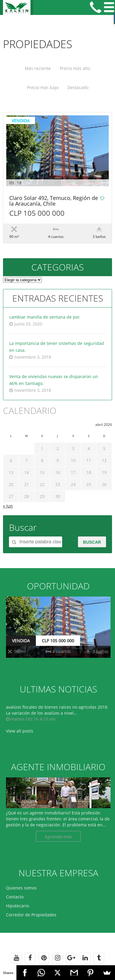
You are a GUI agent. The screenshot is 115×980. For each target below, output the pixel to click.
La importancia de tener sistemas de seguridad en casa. (57, 347)
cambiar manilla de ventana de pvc (45, 317)
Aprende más (58, 837)
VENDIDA (21, 641)
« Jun (8, 506)
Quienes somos (21, 888)
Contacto (15, 897)
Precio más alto (75, 68)
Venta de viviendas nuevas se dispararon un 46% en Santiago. (54, 380)
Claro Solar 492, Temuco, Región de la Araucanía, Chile (54, 201)
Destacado (78, 87)
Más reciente (38, 68)
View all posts (20, 731)
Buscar (92, 542)
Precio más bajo (43, 87)
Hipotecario (17, 906)
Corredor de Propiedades (31, 915)
